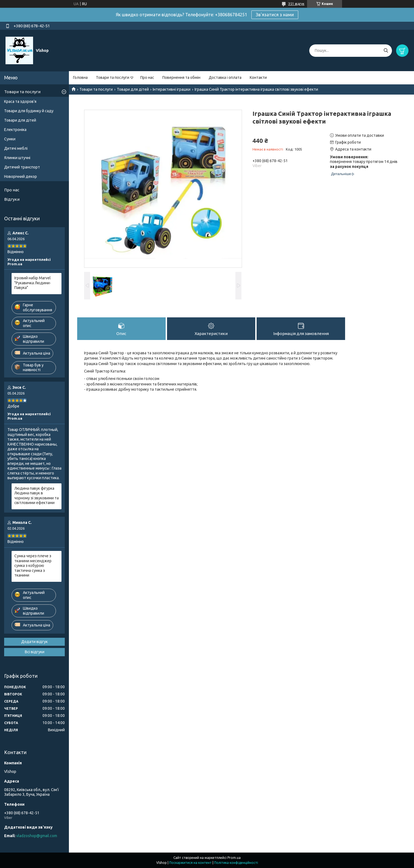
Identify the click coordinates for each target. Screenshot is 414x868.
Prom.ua (234, 858)
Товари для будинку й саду (29, 111)
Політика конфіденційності (236, 863)
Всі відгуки (35, 652)
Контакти (258, 77)
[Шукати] (386, 51)
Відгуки (12, 199)
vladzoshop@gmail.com (37, 836)
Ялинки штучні (17, 158)
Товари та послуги (113, 77)
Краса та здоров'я (20, 101)
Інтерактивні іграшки (172, 89)
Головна (80, 77)
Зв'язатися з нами (275, 15)
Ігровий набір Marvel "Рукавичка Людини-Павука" (33, 283)
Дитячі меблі (16, 148)
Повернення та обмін (181, 77)
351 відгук (296, 4)
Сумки (10, 139)
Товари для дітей (133, 89)
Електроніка (15, 130)
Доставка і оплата (225, 77)
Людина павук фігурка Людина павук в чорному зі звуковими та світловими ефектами (37, 496)
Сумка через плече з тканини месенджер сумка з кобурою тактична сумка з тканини (33, 566)
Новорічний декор (21, 176)
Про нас (147, 77)
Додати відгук (34, 642)
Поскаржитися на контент (190, 863)
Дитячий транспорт (22, 167)
